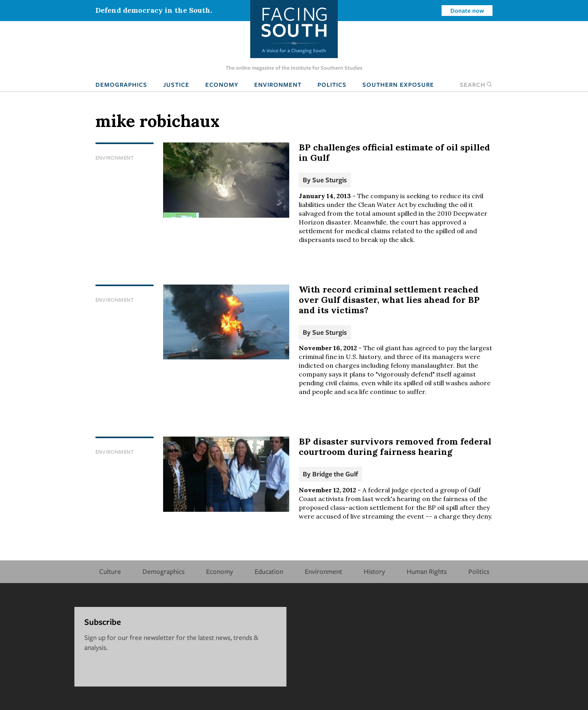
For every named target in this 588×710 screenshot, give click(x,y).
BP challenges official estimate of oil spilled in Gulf (394, 152)
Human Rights (427, 571)
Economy (222, 84)
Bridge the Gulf (335, 474)
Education (269, 571)
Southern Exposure (398, 84)
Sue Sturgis (330, 180)
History (374, 571)
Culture (110, 571)
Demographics (121, 84)
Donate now (467, 10)
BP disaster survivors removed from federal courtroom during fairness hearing (395, 447)
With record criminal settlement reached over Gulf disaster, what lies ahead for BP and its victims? (389, 300)
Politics (332, 84)
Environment (278, 84)
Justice (176, 84)
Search (476, 84)
